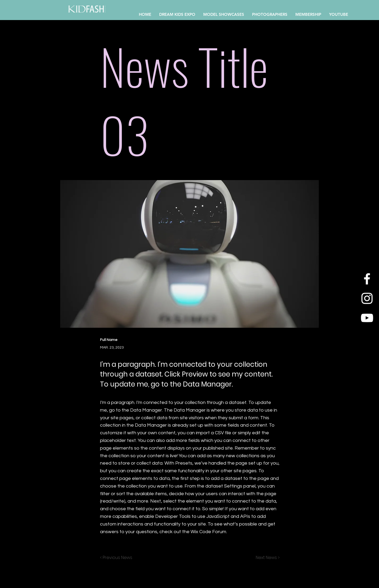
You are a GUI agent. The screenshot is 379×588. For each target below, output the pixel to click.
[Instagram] (367, 298)
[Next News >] (266, 558)
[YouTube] (367, 318)
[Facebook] (367, 279)
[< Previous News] (117, 558)
